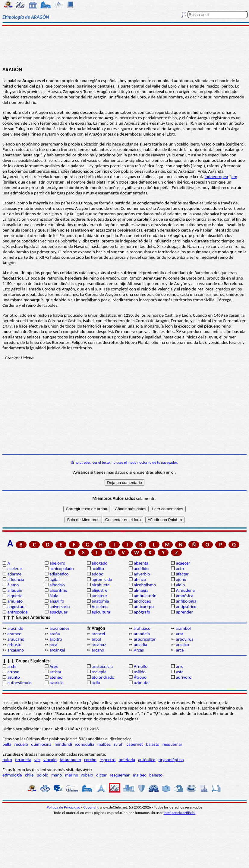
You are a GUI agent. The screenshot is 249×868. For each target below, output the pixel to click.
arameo (14, 634)
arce (180, 650)
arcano (98, 650)
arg (234, 177)
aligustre (99, 590)
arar (180, 634)
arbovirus (185, 639)
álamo (13, 585)
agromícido (102, 579)
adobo (98, 574)
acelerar (15, 569)
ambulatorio (145, 596)
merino (71, 775)
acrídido (141, 569)
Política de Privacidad (64, 807)
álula (54, 596)
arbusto (14, 645)
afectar (182, 574)
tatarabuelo (70, 760)
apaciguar (58, 612)
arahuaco (142, 628)
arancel (98, 634)
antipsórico (186, 607)
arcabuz (99, 645)
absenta (141, 563)
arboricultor (145, 639)
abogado (100, 563)
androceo (143, 601)
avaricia (56, 683)
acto (180, 569)
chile (29, 775)
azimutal (142, 683)
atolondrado (103, 677)
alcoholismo (145, 585)
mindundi (63, 744)
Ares (54, 666)
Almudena (185, 590)
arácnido (15, 628)
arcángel (57, 650)
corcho (90, 760)
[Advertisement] (124, 46)
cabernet (135, 744)
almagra (141, 590)
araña (55, 634)
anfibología (186, 601)
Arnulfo (141, 666)
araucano (16, 639)
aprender (184, 612)
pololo (43, 775)
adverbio (142, 574)
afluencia (16, 579)
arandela (142, 634)
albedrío (57, 585)
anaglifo (57, 601)
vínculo (50, 760)
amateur (99, 596)
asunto (13, 677)
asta (180, 672)
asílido (140, 672)
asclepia (99, 672)
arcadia (140, 645)
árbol (96, 639)
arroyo (13, 672)
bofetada (127, 760)
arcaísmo (16, 650)
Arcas (139, 650)
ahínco (140, 579)
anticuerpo (144, 607)
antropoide (17, 612)
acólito (98, 569)
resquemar (172, 744)
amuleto (15, 601)
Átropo (140, 677)
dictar (101, 775)
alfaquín (15, 590)
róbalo (87, 775)
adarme (14, 574)
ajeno (181, 579)
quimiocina (41, 744)
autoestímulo (19, 683)
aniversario (60, 607)
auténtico (147, 760)
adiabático (59, 574)
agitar (55, 579)
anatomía (100, 601)
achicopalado (61, 569)
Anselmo (100, 607)
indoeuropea (216, 177)
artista (55, 672)
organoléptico (171, 760)
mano (57, 775)
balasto (153, 744)
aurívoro (184, 677)
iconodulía (85, 744)
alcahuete (101, 585)
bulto (7, 760)
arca (53, 645)
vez (37, 760)
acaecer (183, 563)
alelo (180, 585)
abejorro (57, 563)
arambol (183, 628)
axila (96, 683)
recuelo (21, 744)
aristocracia (102, 666)
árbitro (56, 639)
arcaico (183, 645)
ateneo (56, 677)
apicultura (101, 612)
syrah (118, 744)
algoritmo (58, 590)
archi (12, 666)
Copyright (91, 807)
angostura (16, 607)
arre (180, 666)
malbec (104, 744)
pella (7, 744)
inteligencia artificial (180, 813)
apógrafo (142, 612)
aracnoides (59, 628)
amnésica (185, 596)
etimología (12, 775)
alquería (15, 596)
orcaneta (23, 760)
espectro (107, 760)
